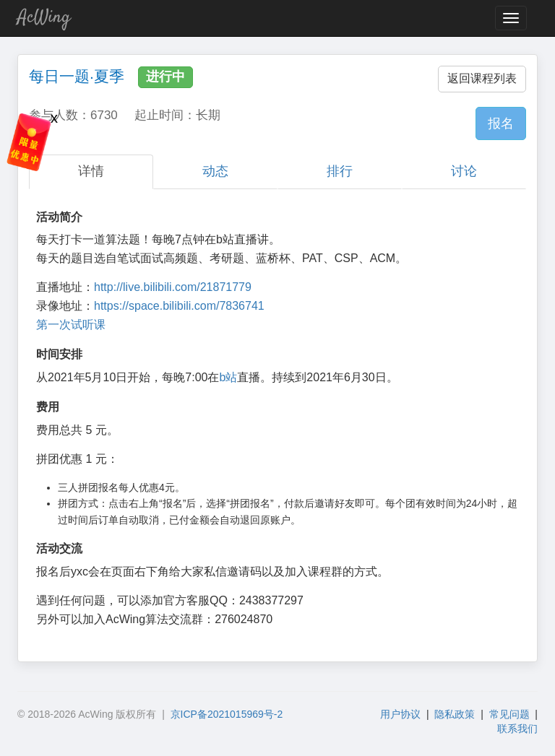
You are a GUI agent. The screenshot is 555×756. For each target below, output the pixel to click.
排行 (340, 171)
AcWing (44, 18)
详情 (91, 171)
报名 (501, 123)
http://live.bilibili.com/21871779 (173, 287)
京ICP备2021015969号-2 (227, 714)
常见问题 (509, 714)
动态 (215, 171)
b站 (228, 377)
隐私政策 (455, 714)
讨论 (464, 171)
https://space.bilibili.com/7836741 (179, 306)
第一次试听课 (71, 325)
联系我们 (517, 729)
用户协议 (400, 714)
